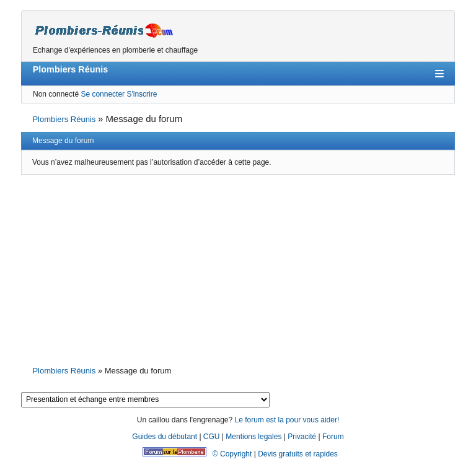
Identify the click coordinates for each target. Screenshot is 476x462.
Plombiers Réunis (71, 69)
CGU (212, 437)
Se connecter (103, 94)
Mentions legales (253, 437)
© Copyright (232, 454)
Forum (333, 437)
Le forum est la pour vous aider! (287, 420)
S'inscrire (142, 94)
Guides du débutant (165, 437)
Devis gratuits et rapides (298, 454)
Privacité (302, 437)
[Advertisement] (238, 269)
